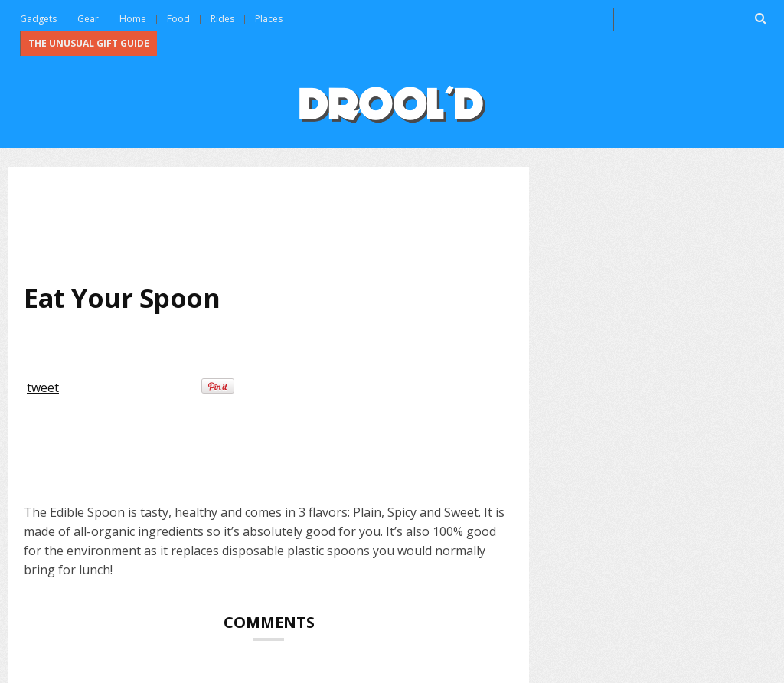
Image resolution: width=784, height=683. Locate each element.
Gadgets (38, 19)
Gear (88, 19)
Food (178, 19)
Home (133, 19)
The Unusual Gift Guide (89, 43)
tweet (43, 387)
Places (269, 19)
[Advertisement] (302, 223)
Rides (222, 19)
